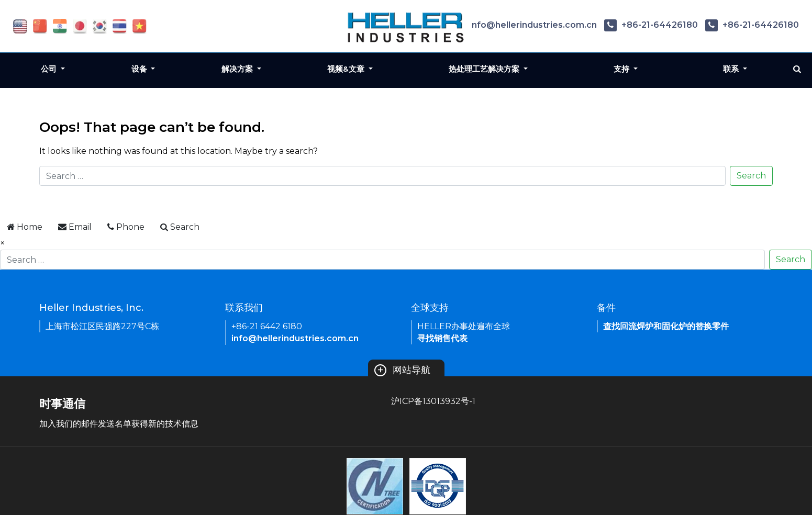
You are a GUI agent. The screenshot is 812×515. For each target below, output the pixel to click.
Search (751, 176)
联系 (732, 69)
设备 (140, 69)
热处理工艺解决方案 (485, 69)
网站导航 (402, 370)
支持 (622, 69)
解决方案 (238, 69)
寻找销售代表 (442, 338)
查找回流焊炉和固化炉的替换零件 (666, 326)
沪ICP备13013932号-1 (433, 401)
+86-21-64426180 (651, 25)
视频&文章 (347, 69)
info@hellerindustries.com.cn (525, 25)
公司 (50, 69)
